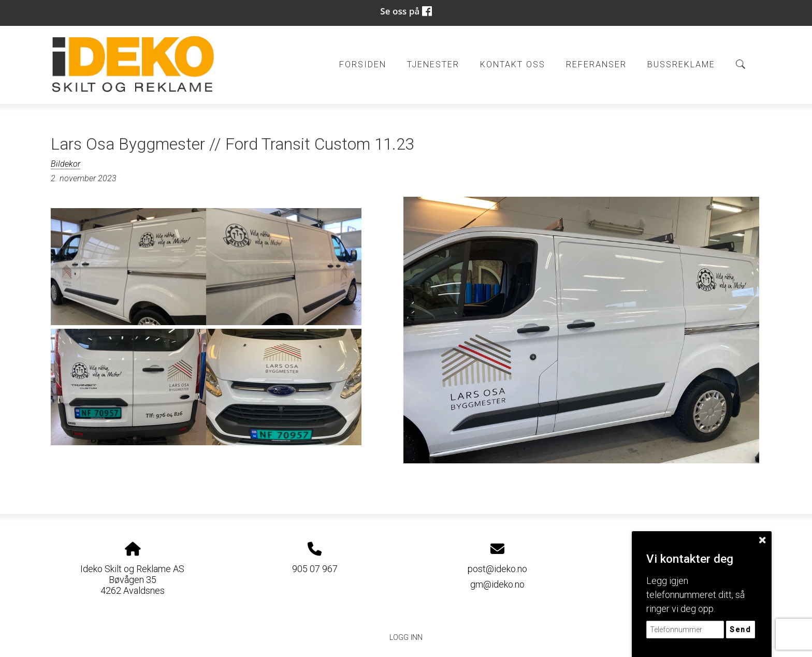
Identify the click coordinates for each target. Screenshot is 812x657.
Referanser (596, 64)
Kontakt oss (513, 64)
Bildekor (66, 164)
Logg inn (406, 638)
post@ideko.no (497, 569)
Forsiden (363, 64)
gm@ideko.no (497, 584)
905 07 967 (315, 569)
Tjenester (433, 64)
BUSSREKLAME (681, 64)
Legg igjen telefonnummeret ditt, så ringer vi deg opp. (695, 595)
